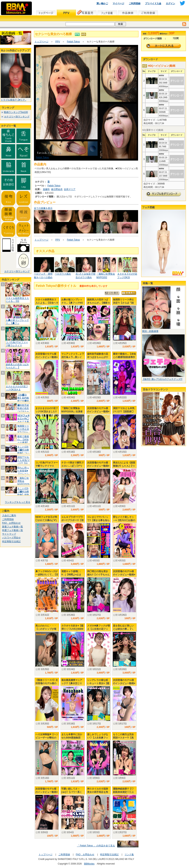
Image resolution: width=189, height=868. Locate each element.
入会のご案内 (9, 515)
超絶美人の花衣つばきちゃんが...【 (17, 366)
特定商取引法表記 (11, 541)
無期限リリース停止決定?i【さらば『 (23, 431)
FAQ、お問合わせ (11, 523)
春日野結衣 (57, 189)
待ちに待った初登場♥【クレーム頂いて (23, 472)
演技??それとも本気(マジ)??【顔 (24, 460)
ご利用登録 (135, 3)
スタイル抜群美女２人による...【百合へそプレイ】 (47, 303)
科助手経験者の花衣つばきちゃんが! (23, 410)
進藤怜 (46, 189)
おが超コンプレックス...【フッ (17, 322)
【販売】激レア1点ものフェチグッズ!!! (162, 379)
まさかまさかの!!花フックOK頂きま (17, 388)
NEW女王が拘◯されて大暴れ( (24, 420)
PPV (58, 42)
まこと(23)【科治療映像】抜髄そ (23, 493)
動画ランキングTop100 (16, 112)
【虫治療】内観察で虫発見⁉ (23, 399)
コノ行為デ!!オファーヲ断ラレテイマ (17, 344)
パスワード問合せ (11, 538)
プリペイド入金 (153, 3)
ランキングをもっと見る (18, 502)
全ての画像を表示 (43, 208)
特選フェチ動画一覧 (13, 530)
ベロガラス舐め (63, 274)
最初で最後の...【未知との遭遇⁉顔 (23, 441)
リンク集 (129, 855)
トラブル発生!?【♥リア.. (13, 100)
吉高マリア (70, 189)
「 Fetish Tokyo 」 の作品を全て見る (96, 846)
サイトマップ (9, 534)
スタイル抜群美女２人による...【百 (17, 300)
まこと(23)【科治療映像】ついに (23, 451)
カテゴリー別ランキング (17, 117)
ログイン (170, 3)
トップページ (41, 42)
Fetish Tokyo (73, 42)
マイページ (118, 3)
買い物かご (102, 3)
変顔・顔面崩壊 (150, 331)
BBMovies (89, 864)
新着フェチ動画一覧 (13, 527)
